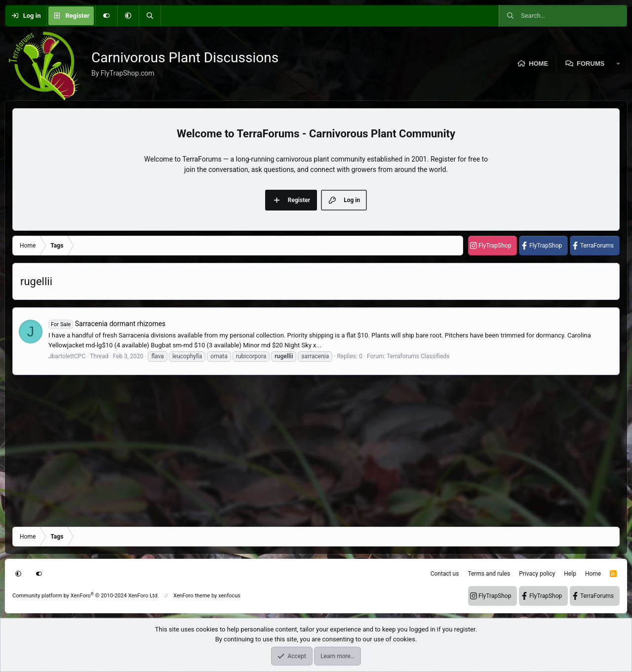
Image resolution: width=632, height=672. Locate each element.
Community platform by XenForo (86, 596)
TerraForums (597, 246)
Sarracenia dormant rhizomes (107, 324)
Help (570, 574)
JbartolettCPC (67, 356)
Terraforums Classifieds (418, 356)
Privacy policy (537, 574)
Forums (591, 63)
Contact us (445, 574)
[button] (128, 16)
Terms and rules (489, 574)
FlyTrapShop (495, 246)
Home (538, 63)
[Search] (150, 16)
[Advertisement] (309, 450)
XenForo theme (192, 596)
